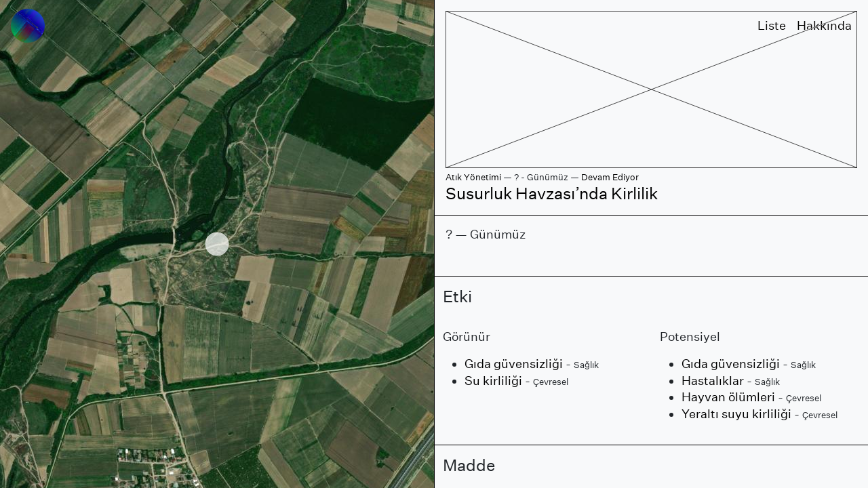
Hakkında (824, 25)
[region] (217, 244)
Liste (772, 25)
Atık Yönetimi (473, 177)
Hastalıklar (713, 381)
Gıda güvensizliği (514, 364)
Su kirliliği (493, 381)
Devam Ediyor (610, 177)
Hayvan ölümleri (728, 397)
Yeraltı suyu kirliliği (736, 414)
